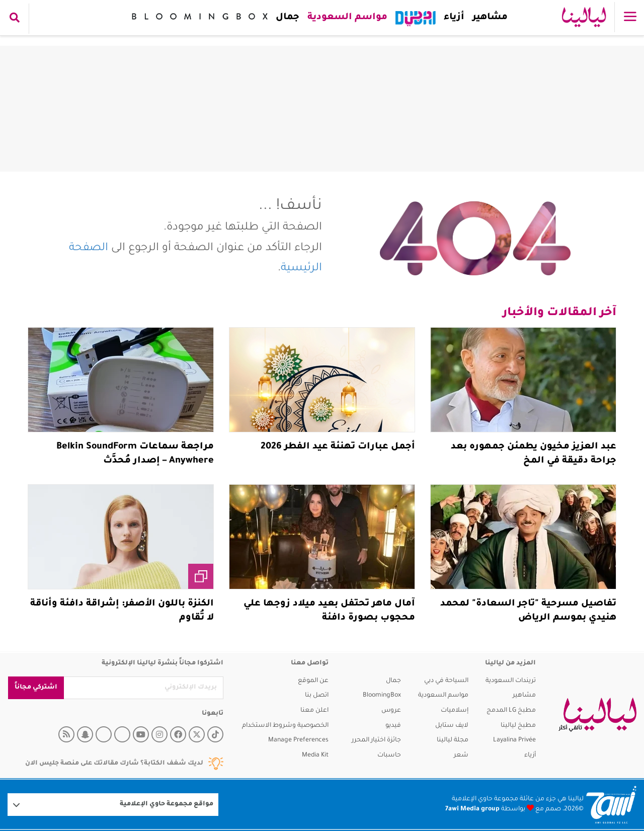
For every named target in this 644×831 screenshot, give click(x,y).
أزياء (454, 18)
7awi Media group (472, 809)
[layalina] (597, 715)
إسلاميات (455, 711)
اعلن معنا (314, 711)
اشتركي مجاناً (36, 688)
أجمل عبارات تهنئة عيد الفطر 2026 (338, 447)
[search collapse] (15, 19)
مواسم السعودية (347, 18)
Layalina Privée (514, 740)
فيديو (393, 726)
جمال (287, 18)
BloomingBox (382, 696)
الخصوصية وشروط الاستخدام (285, 726)
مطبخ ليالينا (518, 726)
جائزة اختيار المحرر (376, 740)
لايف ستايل (452, 726)
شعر (461, 756)
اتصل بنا (317, 696)
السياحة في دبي (446, 681)
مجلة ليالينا (453, 740)
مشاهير (490, 18)
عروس (391, 711)
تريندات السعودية (511, 681)
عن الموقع (313, 681)
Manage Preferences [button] (298, 740)
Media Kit (315, 756)
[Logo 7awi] (611, 805)
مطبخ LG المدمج (511, 711)
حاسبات (389, 756)
